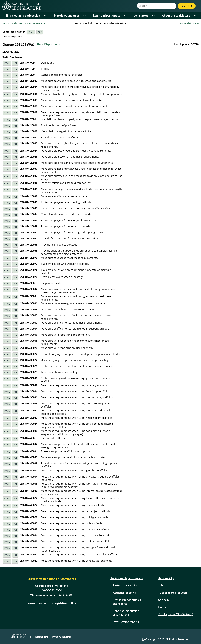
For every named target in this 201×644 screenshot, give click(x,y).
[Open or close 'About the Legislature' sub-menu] (195, 16)
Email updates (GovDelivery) (176, 614)
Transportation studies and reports (127, 602)
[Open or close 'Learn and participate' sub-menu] (126, 16)
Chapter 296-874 (35, 24)
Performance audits (125, 585)
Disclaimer (42, 637)
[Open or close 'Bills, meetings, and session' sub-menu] (45, 16)
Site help (164, 600)
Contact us (165, 607)
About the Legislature (176, 16)
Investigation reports (126, 622)
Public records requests (173, 593)
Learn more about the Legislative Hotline (52, 603)
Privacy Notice (61, 637)
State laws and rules (67, 16)
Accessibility (166, 578)
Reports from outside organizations (126, 613)
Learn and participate (107, 16)
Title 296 (17, 24)
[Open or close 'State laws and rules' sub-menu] (85, 16)
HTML (31, 32)
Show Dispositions (48, 45)
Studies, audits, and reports (126, 578)
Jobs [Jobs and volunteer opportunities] (161, 585)
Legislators (141, 16)
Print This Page (189, 24)
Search (187, 6)
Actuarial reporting (124, 593)
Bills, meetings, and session (23, 16)
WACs (6, 24)
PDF (40, 32)
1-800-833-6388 (65, 595)
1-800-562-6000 (52, 590)
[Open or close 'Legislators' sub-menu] (154, 16)
